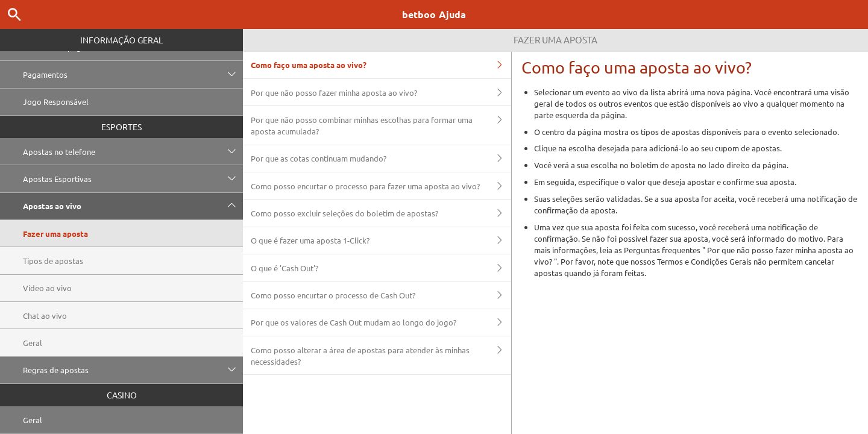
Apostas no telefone (133, 151)
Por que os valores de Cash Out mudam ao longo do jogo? (381, 322)
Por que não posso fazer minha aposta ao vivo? (381, 92)
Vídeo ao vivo (47, 288)
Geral (33, 343)
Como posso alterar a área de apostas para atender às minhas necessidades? (381, 355)
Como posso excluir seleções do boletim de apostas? (381, 213)
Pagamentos (133, 74)
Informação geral (121, 40)
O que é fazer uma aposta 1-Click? (381, 241)
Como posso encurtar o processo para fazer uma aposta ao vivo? (381, 186)
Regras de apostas (133, 370)
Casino (122, 395)
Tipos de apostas (53, 261)
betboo (434, 14)
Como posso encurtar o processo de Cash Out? (381, 295)
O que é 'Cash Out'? (381, 268)
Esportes (121, 127)
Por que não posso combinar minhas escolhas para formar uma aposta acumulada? (381, 125)
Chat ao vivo (45, 316)
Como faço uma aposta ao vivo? (381, 65)
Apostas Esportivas (133, 178)
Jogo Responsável (56, 102)
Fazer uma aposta (55, 234)
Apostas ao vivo (133, 206)
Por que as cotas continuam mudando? (381, 159)
